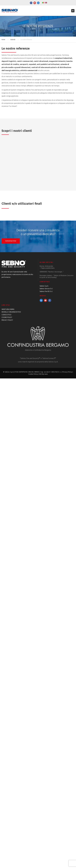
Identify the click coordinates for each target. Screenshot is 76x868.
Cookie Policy (33, 864)
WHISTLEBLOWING (8, 799)
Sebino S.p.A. (44, 776)
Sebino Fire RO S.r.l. (46, 781)
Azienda (13, 40)
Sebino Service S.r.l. (46, 778)
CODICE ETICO (6, 804)
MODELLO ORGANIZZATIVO (11, 802)
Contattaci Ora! (11, 731)
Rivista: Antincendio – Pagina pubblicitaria (47, 757)
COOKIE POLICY (7, 807)
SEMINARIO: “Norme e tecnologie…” (51, 761)
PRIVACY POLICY (7, 810)
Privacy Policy (67, 862)
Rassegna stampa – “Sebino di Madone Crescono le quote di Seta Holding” (57, 766)
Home (3, 40)
